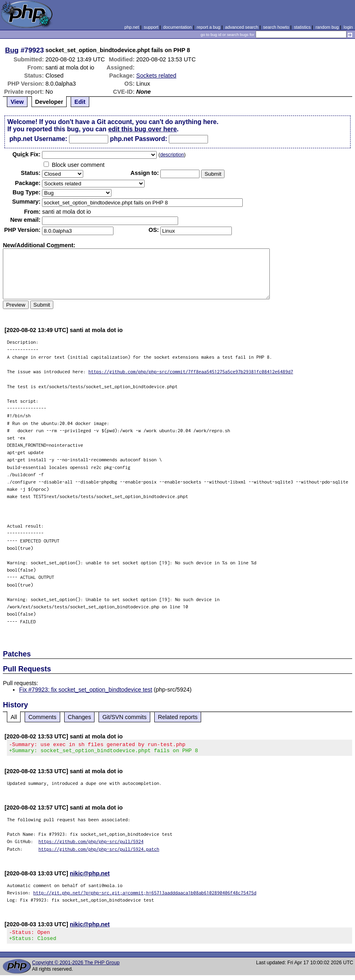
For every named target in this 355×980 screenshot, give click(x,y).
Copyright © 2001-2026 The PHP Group (76, 967)
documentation (177, 27)
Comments (42, 717)
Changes (80, 717)
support (151, 27)
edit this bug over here (143, 129)
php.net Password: (139, 139)
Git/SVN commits (124, 717)
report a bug (208, 27)
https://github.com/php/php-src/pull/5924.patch (99, 851)
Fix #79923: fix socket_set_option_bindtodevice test (86, 690)
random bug (327, 27)
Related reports (178, 717)
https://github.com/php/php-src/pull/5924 (91, 844)
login (348, 27)
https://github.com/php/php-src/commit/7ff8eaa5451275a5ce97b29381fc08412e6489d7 (191, 371)
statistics (302, 27)
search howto (276, 27)
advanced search (242, 27)
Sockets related (156, 76)
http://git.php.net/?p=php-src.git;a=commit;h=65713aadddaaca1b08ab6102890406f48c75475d (145, 895)
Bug (12, 50)
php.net (132, 27)
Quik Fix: (27, 154)
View (17, 102)
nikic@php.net (90, 876)
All (14, 717)
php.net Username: (38, 139)
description (172, 155)
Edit (80, 102)
